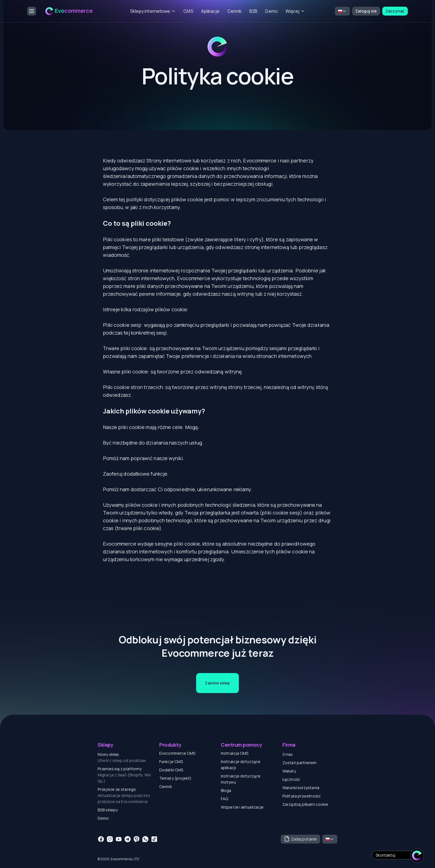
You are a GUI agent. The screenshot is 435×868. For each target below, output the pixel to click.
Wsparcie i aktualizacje (242, 807)
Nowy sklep (108, 754)
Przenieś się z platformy (120, 769)
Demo (271, 11)
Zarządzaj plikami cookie (305, 804)
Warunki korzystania (301, 788)
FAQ (224, 799)
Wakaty (289, 771)
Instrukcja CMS (235, 753)
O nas (288, 754)
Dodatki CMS (171, 770)
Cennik (235, 11)
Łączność (291, 779)
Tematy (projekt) (175, 778)
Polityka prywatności (301, 796)
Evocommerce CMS (177, 753)
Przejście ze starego (117, 789)
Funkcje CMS (171, 762)
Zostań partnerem (300, 763)
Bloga (226, 790)
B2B (253, 11)
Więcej (295, 11)
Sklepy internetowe (153, 11)
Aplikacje (210, 11)
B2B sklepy (108, 810)
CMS (188, 11)
